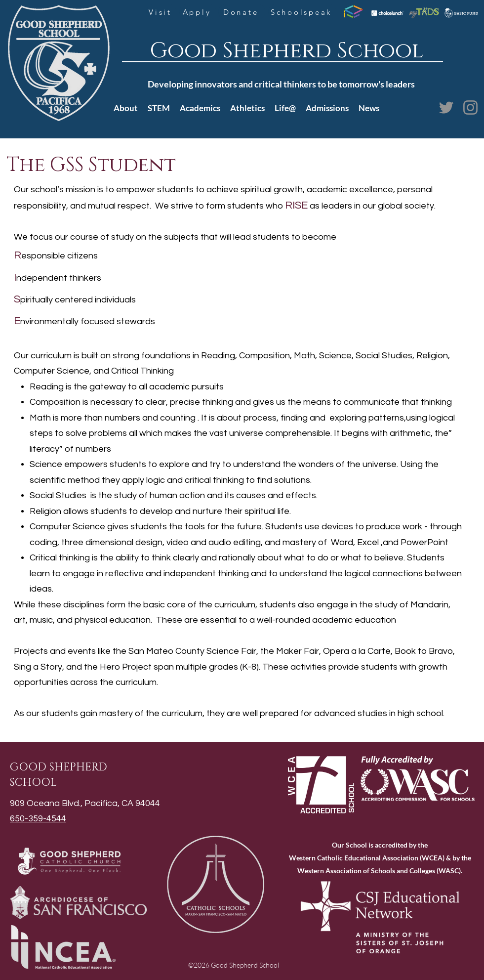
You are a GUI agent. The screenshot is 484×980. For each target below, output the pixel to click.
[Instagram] (470, 107)
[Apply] (198, 12)
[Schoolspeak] (302, 12)
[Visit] (161, 12)
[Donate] (242, 12)
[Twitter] (446, 107)
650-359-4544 (38, 819)
